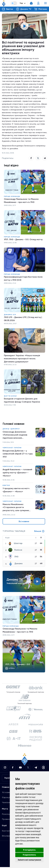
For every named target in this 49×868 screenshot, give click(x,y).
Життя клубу (10, 396)
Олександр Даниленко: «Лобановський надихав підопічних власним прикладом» (15, 435)
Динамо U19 (10, 315)
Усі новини (7, 793)
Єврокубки (7, 798)
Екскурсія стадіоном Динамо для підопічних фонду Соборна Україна (22, 400)
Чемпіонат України (12, 448)
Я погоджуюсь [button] (29, 850)
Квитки (6, 486)
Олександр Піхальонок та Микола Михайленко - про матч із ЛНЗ (21, 201)
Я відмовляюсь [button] (29, 855)
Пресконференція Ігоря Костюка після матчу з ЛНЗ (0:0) (23, 279)
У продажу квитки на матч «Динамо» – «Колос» (16, 491)
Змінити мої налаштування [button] (29, 860)
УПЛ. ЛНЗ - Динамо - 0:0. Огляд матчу (23, 240)
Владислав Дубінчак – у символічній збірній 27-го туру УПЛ (18, 454)
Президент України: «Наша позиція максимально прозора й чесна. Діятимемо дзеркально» (22, 359)
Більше (39, 532)
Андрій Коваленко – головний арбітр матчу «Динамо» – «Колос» (17, 473)
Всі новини (24, 522)
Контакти (7, 832)
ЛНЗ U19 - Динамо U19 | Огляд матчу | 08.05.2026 (23, 319)
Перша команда (12, 197)
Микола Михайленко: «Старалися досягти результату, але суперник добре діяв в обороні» (16, 508)
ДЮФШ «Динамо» (11, 429)
